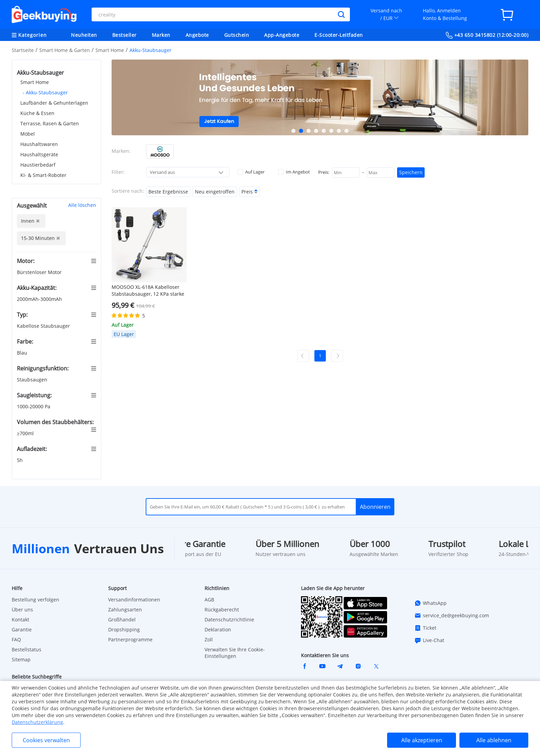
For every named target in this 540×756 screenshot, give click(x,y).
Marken (161, 35)
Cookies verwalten (46, 740)
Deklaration (218, 629)
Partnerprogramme (130, 639)
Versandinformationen (134, 600)
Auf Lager (251, 172)
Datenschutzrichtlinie (229, 619)
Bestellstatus (27, 649)
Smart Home (110, 50)
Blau (23, 353)
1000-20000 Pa (34, 406)
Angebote (197, 35)
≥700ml (26, 433)
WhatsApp (430, 603)
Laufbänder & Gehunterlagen (54, 103)
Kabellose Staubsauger (44, 326)
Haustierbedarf (38, 165)
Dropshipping (124, 629)
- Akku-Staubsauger (45, 92)
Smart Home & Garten (65, 50)
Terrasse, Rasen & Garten (50, 123)
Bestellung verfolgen (35, 600)
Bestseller (124, 35)
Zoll (209, 639)
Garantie (22, 629)
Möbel (28, 134)
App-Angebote (282, 35)
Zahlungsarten (125, 610)
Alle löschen (82, 205)
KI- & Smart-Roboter (43, 175)
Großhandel (122, 619)
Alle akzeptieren (422, 740)
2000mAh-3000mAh (40, 299)
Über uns (22, 610)
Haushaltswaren (39, 144)
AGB (209, 600)
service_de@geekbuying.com (452, 616)
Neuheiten (84, 35)
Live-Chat (429, 640)
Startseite (23, 50)
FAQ (16, 639)
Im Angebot (294, 172)
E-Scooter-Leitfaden (339, 35)
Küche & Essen (37, 113)
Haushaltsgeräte (39, 154)
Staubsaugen (33, 380)
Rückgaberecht (222, 610)
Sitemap (21, 659)
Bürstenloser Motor (40, 272)
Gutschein (237, 35)
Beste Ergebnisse (168, 192)
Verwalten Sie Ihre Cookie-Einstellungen (235, 653)
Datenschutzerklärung (37, 722)
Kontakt (20, 619)
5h (20, 460)
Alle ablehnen (494, 740)
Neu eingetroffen (215, 192)
